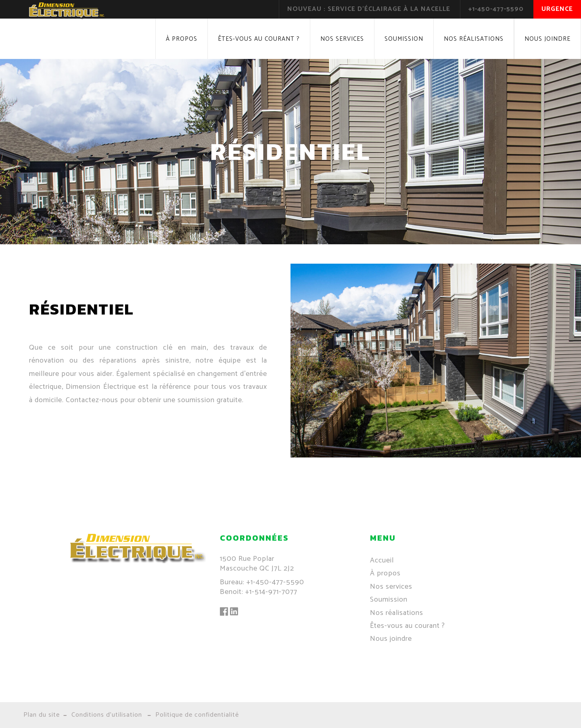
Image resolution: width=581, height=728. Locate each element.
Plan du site (42, 715)
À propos (182, 39)
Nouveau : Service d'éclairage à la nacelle (369, 9)
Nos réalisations (474, 39)
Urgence (557, 9)
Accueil (382, 560)
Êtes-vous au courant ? (259, 39)
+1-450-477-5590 (496, 9)
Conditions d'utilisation (107, 715)
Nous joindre (548, 39)
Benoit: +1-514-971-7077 (259, 592)
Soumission (404, 39)
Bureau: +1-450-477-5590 (262, 582)
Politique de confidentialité (197, 715)
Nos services (342, 39)
